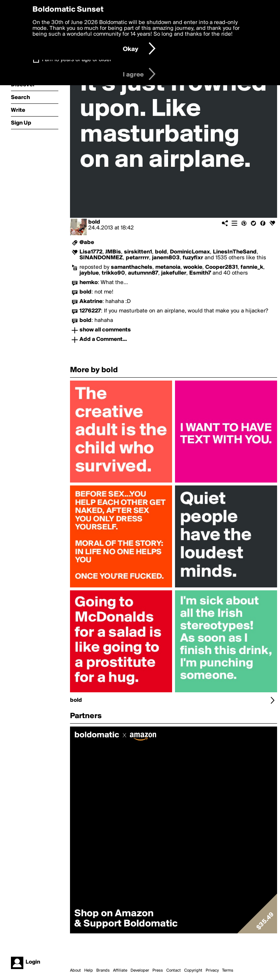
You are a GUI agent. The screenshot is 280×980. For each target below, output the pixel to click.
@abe (87, 243)
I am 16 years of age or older (77, 60)
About (75, 971)
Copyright (193, 971)
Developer (140, 971)
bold (94, 222)
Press (158, 971)
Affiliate (120, 971)
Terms (228, 971)
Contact (174, 971)
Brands (103, 971)
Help (89, 971)
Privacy (212, 971)
